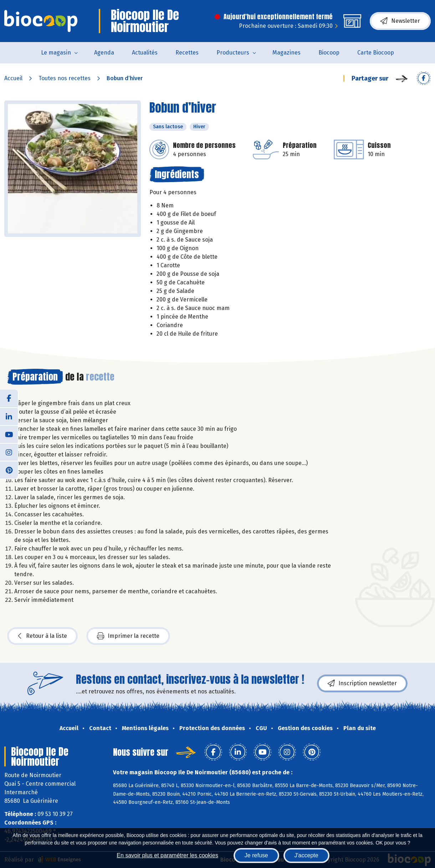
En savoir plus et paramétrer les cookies (167, 855)
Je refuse (256, 855)
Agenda (104, 53)
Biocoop (329, 53)
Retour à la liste (42, 636)
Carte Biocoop (376, 53)
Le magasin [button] (56, 53)
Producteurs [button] (233, 53)
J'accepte (306, 855)
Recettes (187, 53)
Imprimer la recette (128, 636)
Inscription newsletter (362, 683)
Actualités (145, 53)
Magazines (286, 53)
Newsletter (400, 21)
